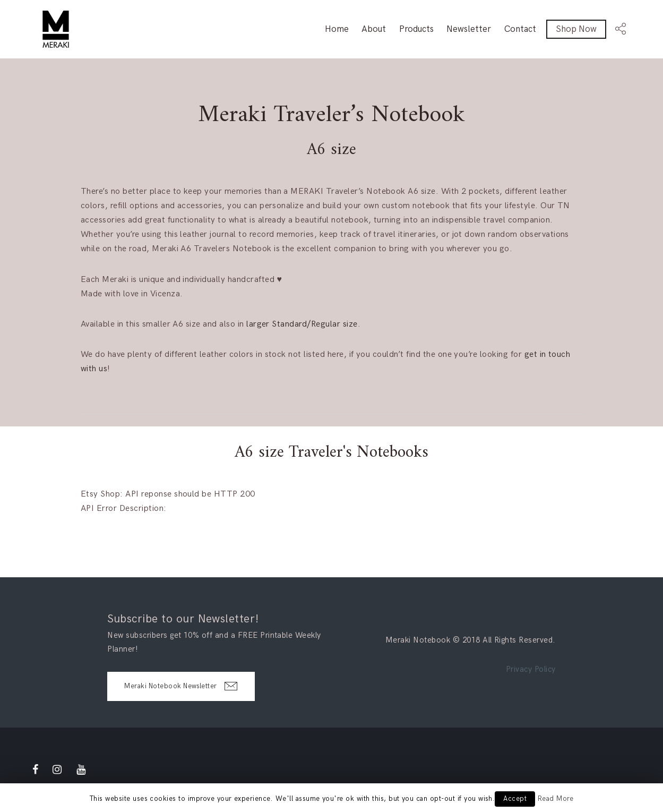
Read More (556, 799)
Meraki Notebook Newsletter (181, 686)
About (374, 29)
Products (416, 29)
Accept (515, 799)
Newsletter (469, 29)
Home (337, 29)
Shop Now (576, 29)
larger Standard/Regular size (302, 324)
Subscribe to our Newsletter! (183, 619)
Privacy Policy (531, 669)
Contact (520, 29)
